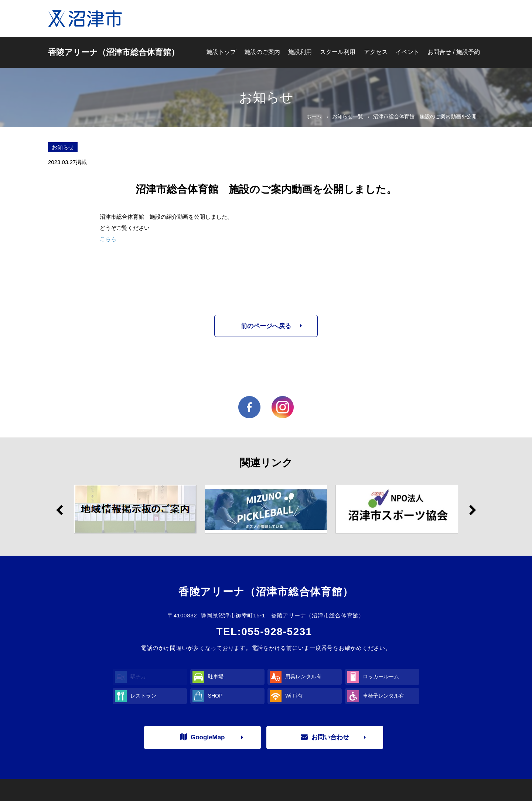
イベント (407, 52)
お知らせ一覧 (348, 116)
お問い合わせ (325, 737)
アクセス (376, 52)
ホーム (314, 116)
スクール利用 (338, 52)
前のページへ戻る (266, 326)
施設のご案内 (262, 52)
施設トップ (221, 52)
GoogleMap (202, 737)
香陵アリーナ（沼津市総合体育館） (114, 52)
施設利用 (300, 52)
